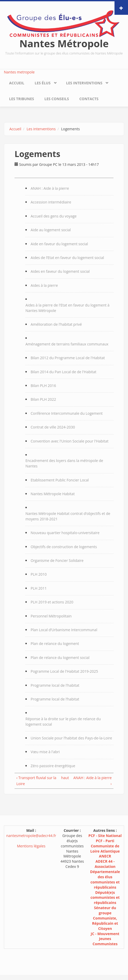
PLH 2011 (39, 588)
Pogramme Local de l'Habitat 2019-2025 (64, 671)
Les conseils (57, 99)
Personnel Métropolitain (51, 616)
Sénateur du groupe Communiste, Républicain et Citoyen (105, 918)
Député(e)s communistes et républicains (105, 898)
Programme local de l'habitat (55, 685)
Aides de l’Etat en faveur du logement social (67, 258)
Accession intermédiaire (51, 202)
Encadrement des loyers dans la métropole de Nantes (64, 463)
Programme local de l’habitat (55, 699)
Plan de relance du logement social (60, 658)
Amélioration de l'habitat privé (56, 324)
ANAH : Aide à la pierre (50, 188)
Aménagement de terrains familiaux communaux (67, 344)
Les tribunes (22, 99)
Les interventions (84, 83)
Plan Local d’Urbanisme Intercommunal (64, 630)
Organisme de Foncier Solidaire (57, 560)
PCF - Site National (105, 836)
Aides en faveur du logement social (60, 271)
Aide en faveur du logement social (59, 244)
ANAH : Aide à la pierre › (92, 781)
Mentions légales (31, 846)
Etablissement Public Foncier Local (60, 480)
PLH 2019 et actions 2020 (52, 602)
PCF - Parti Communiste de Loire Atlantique (105, 846)
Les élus (42, 83)
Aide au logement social (51, 230)
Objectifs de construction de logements (64, 547)
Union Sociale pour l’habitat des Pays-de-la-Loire (71, 738)
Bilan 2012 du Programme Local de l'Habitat (68, 358)
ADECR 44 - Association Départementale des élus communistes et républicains (105, 874)
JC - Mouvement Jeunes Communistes (105, 939)
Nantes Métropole (64, 43)
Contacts (89, 99)
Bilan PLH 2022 (43, 399)
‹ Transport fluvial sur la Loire (36, 781)
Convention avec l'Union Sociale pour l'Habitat (70, 441)
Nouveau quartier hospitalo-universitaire (65, 533)
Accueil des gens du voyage (54, 216)
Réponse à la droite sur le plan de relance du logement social (63, 722)
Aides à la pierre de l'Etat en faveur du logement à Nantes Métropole (68, 308)
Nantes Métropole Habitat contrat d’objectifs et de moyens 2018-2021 (68, 516)
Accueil (17, 83)
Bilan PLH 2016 (43, 386)
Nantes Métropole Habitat (53, 494)
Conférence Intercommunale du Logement (67, 413)
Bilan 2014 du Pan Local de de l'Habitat (63, 372)
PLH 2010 (39, 574)
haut (63, 778)
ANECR (105, 856)
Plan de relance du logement (55, 644)
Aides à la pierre (44, 285)
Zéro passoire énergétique (53, 766)
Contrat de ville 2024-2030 (53, 427)
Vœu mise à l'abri (45, 752)
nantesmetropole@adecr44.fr (31, 836)
